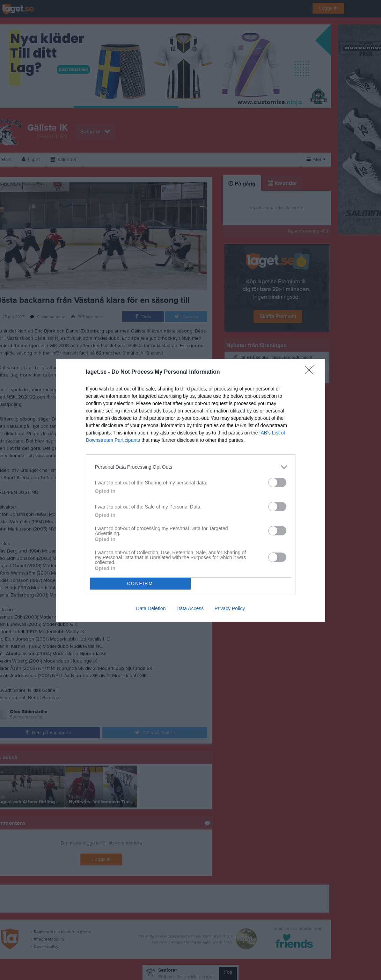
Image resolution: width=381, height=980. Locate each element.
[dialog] (191, 490)
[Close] (312, 372)
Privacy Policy (230, 608)
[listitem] (191, 467)
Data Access (190, 608)
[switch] (277, 482)
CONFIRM (140, 583)
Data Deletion (151, 608)
